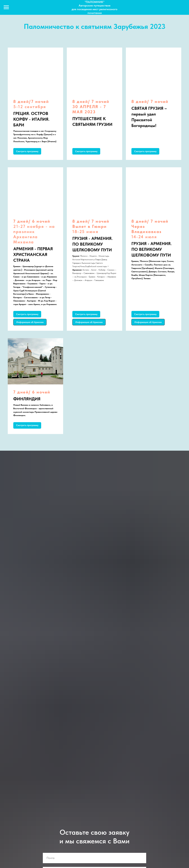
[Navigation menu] (6, 7)
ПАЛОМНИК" (95, 2)
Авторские (86, 5)
